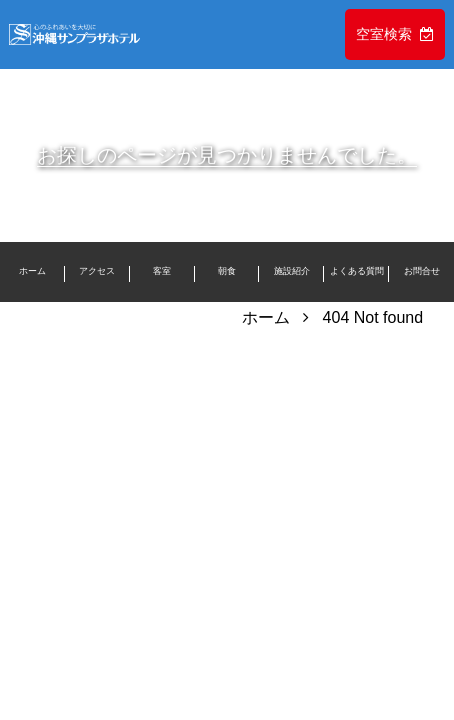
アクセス (97, 271)
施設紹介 (292, 271)
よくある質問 (357, 271)
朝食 (227, 271)
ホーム (32, 271)
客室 (162, 271)
